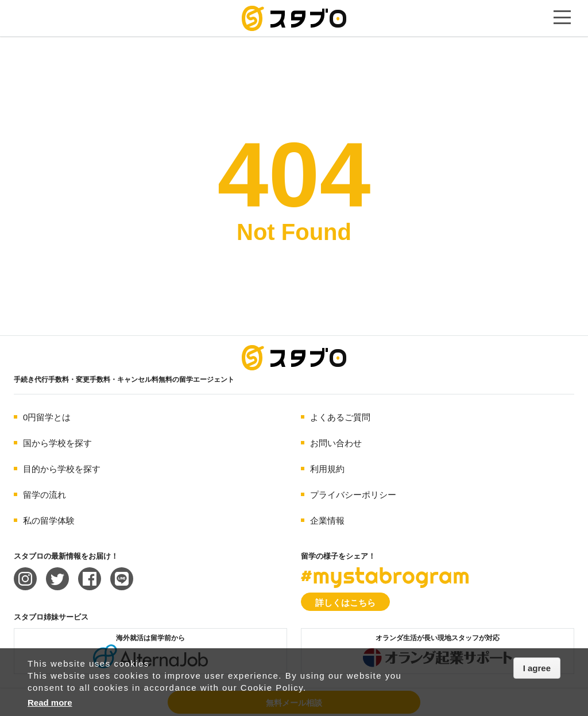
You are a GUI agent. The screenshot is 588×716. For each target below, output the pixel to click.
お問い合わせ (336, 443)
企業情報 (327, 520)
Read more (50, 703)
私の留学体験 (49, 520)
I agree (537, 668)
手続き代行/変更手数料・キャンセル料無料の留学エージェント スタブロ (294, 18)
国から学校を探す (57, 443)
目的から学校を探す (62, 469)
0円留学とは (47, 417)
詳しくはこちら (345, 603)
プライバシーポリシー (353, 495)
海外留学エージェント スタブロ (294, 358)
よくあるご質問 (340, 417)
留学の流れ (45, 495)
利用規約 (327, 469)
